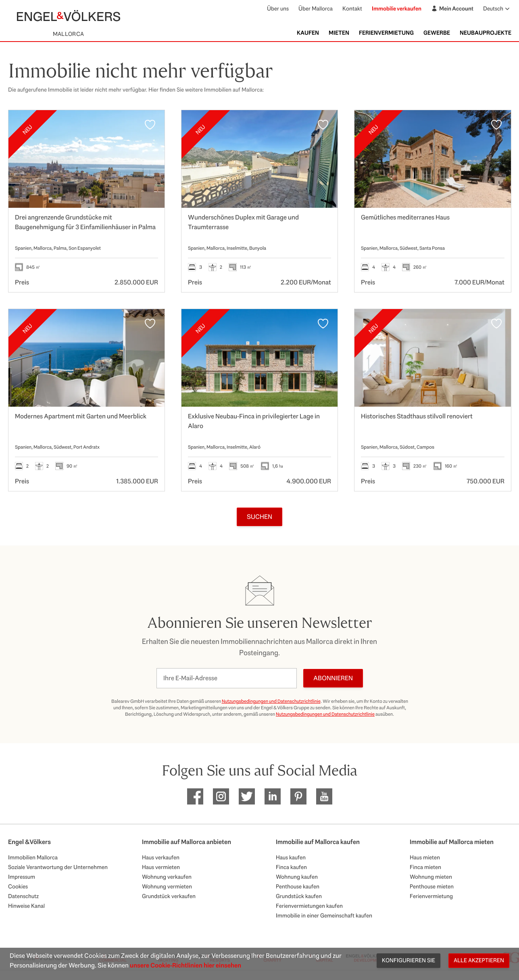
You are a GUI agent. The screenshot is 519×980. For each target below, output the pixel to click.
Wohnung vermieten (167, 886)
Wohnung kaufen (297, 877)
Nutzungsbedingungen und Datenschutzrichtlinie (271, 701)
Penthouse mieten (432, 886)
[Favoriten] (150, 125)
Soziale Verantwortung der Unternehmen (58, 867)
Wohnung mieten (431, 877)
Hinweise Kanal (26, 906)
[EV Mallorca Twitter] (247, 796)
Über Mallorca (316, 8)
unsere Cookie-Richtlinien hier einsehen (186, 965)
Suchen (259, 517)
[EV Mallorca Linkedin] (273, 796)
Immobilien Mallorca (33, 857)
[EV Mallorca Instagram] (221, 796)
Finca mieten (425, 867)
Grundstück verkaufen (169, 896)
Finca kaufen (291, 867)
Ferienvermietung (386, 33)
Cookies (18, 886)
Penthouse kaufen (298, 886)
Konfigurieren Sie (409, 960)
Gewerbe (437, 33)
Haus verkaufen (161, 857)
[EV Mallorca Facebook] (195, 796)
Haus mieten (425, 857)
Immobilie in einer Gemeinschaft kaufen (324, 915)
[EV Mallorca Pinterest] (298, 796)
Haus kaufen (291, 857)
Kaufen (308, 33)
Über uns (278, 8)
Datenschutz (23, 896)
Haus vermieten (161, 867)
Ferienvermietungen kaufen (309, 906)
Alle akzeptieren (479, 960)
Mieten (339, 33)
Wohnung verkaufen (167, 877)
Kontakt (352, 8)
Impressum (22, 877)
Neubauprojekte (486, 33)
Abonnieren (333, 678)
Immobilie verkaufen (397, 8)
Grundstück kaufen (299, 896)
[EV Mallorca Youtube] (324, 796)
